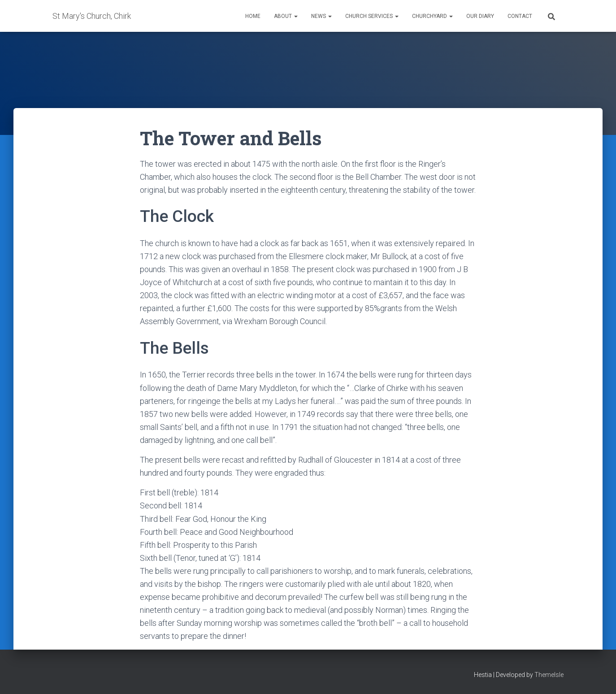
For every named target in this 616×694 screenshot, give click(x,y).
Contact (520, 16)
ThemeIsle (549, 675)
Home (253, 16)
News (321, 16)
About (286, 16)
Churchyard (432, 16)
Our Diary (480, 16)
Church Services (372, 16)
